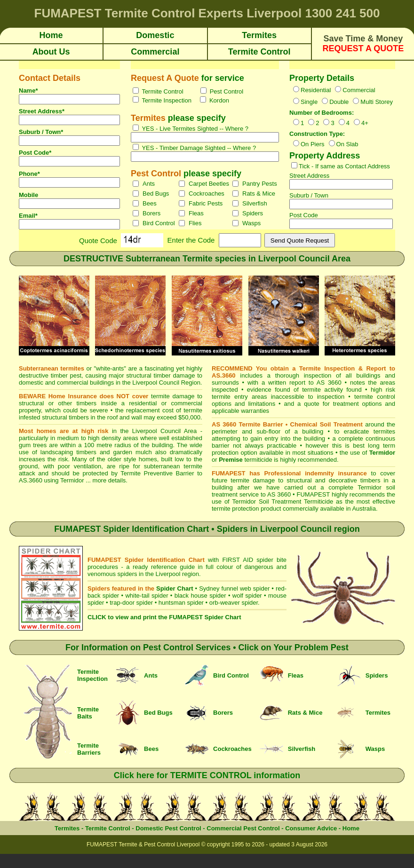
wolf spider (247, 596)
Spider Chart (175, 588)
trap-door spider (131, 603)
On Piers (313, 144)
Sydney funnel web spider (234, 588)
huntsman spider (181, 603)
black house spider (200, 596)
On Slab (347, 144)
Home (351, 828)
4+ (365, 123)
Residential (316, 90)
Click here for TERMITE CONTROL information (207, 775)
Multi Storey (377, 102)
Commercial (359, 90)
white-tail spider (147, 596)
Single (309, 102)
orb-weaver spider (234, 603)
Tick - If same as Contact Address (344, 166)
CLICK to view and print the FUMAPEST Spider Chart (164, 617)
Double (339, 102)
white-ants (110, 368)
